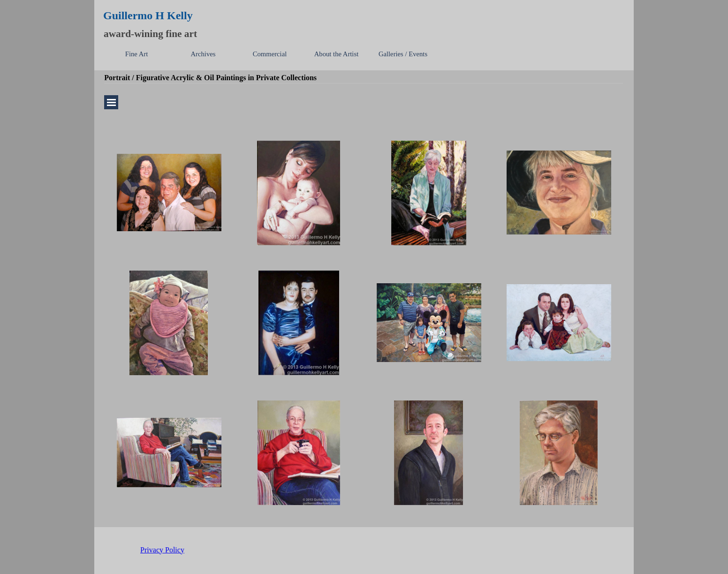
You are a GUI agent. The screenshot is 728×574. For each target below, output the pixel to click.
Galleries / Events (403, 54)
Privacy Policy (162, 550)
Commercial (270, 54)
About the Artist (336, 54)
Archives (203, 54)
